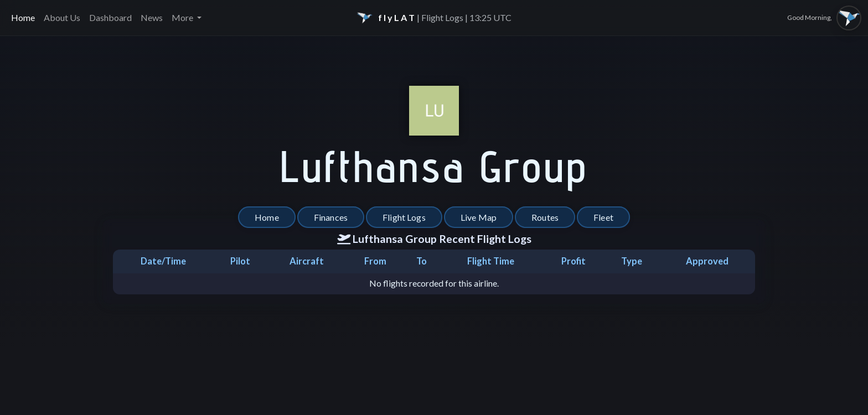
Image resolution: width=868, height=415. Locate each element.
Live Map (479, 217)
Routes (545, 217)
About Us (62, 17)
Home (23, 17)
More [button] (183, 17)
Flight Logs (404, 217)
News (152, 17)
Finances (331, 217)
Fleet (603, 217)
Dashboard (110, 17)
